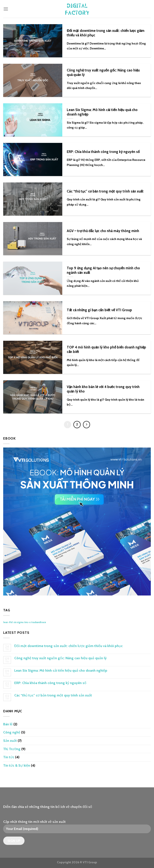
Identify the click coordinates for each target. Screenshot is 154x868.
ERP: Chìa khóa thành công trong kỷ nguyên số (50, 683)
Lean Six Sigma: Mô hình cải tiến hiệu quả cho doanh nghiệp (61, 670)
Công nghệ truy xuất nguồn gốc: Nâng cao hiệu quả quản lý (60, 658)
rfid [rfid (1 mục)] (11, 622)
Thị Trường (12, 749)
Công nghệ (12, 732)
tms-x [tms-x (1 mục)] (27, 622)
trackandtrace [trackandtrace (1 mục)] (39, 622)
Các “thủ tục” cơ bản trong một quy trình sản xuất (53, 695)
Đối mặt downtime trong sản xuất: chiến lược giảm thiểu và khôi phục (69, 646)
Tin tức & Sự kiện (17, 765)
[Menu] (6, 9)
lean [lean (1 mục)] (6, 622)
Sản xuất (10, 741)
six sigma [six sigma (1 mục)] (18, 622)
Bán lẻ (8, 724)
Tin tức (9, 757)
